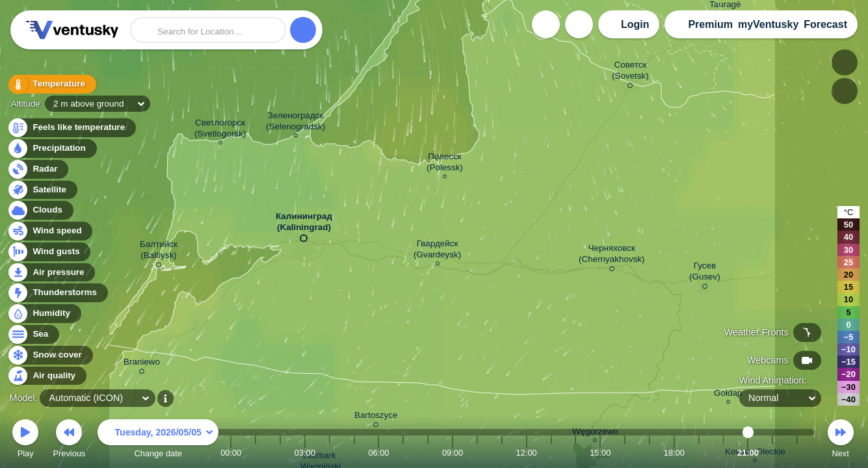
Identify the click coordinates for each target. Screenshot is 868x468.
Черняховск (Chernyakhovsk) (612, 256)
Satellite (42, 190)
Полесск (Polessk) (445, 164)
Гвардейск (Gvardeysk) (437, 251)
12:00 (527, 453)
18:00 (674, 453)
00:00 (231, 453)
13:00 (551, 453)
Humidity (44, 314)
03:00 (305, 453)
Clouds (40, 210)
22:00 (772, 453)
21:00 (748, 453)
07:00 (403, 453)
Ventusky (70, 30)
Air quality (46, 376)
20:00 (724, 453)
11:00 (502, 453)
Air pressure (51, 273)
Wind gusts (49, 252)
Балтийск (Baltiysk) (159, 252)
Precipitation (52, 149)
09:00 (453, 453)
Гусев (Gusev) (705, 273)
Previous (69, 440)
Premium (710, 24)
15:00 (600, 453)
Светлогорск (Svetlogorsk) (220, 130)
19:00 (699, 453)
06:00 (378, 453)
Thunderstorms (57, 293)
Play (25, 440)
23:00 (797, 453)
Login (635, 24)
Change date (158, 440)
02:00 (280, 453)
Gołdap (728, 395)
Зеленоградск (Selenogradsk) (296, 123)
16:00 (625, 453)
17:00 (650, 453)
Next (841, 440)
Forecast (825, 24)
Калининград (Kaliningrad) (304, 225)
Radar (38, 169)
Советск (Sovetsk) (630, 72)
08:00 (428, 453)
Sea (33, 334)
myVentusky (768, 24)
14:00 (575, 453)
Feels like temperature (71, 128)
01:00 (256, 453)
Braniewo (142, 364)
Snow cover (50, 355)
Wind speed (50, 231)
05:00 (354, 453)
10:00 (477, 453)
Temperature (51, 84)
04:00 (330, 453)
